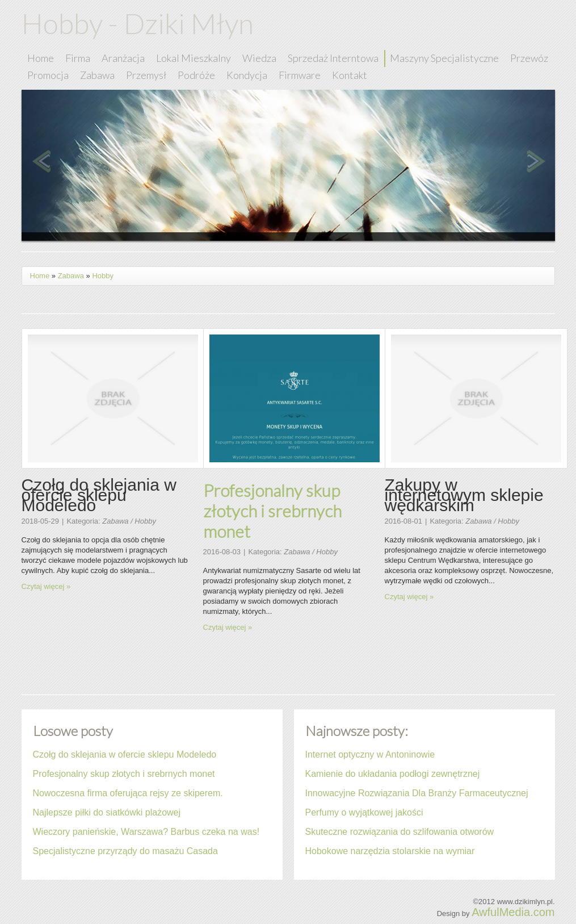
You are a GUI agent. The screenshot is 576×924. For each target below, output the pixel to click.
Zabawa (71, 276)
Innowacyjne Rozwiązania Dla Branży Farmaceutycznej (417, 793)
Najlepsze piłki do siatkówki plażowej (107, 812)
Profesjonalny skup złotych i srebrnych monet (272, 511)
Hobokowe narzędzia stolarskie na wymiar (390, 851)
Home (40, 276)
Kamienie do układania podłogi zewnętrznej (393, 774)
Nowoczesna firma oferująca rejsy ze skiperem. (128, 793)
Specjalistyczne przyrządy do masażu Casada (125, 851)
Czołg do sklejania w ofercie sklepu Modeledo (125, 754)
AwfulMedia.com (513, 912)
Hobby (103, 276)
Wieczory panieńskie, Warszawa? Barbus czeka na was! (146, 832)
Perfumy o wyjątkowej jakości (364, 812)
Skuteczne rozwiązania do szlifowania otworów (400, 832)
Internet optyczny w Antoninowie (370, 754)
